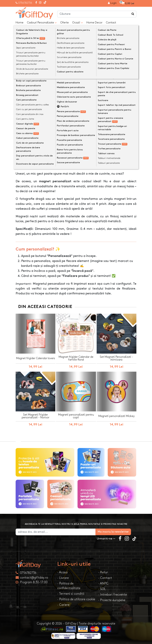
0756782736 (25, 3)
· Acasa (62, 572)
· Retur (103, 572)
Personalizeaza (77, 105)
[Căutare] (133, 14)
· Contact (105, 578)
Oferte (64, 23)
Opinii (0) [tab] (45, 155)
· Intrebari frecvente (113, 594)
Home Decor (94, 23)
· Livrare (63, 578)
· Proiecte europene (112, 600)
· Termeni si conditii (71, 594)
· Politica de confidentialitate (69, 586)
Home (20, 23)
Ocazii (78, 23)
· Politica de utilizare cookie (76, 599)
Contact (111, 23)
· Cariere (63, 605)
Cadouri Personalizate (42, 23)
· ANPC (103, 583)
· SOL (102, 589)
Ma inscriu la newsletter (119, 532)
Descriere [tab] (25, 155)
